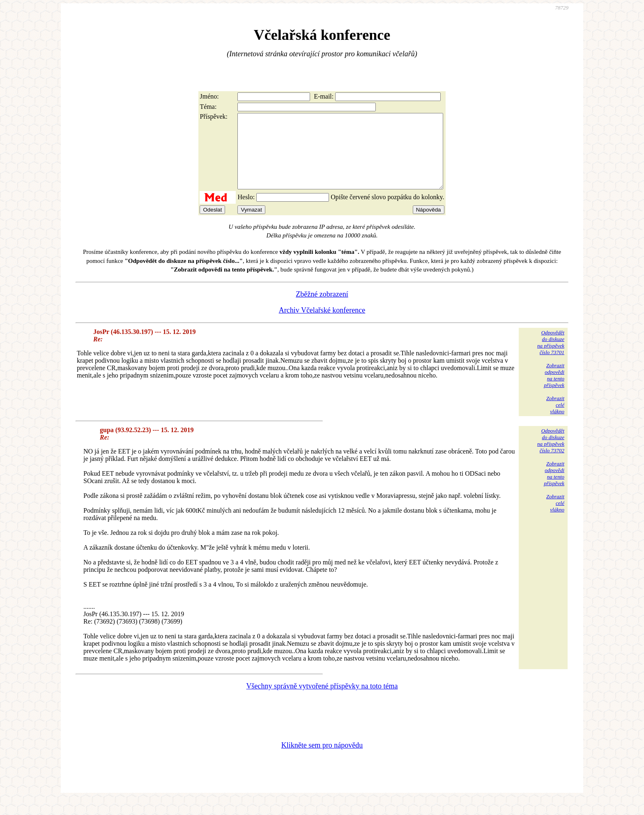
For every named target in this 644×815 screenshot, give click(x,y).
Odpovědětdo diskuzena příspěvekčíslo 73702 (551, 455)
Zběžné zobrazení (322, 309)
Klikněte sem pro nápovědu (322, 760)
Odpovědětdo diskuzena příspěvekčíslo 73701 (551, 357)
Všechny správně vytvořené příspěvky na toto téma (322, 701)
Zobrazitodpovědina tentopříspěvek (554, 390)
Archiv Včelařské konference (322, 325)
